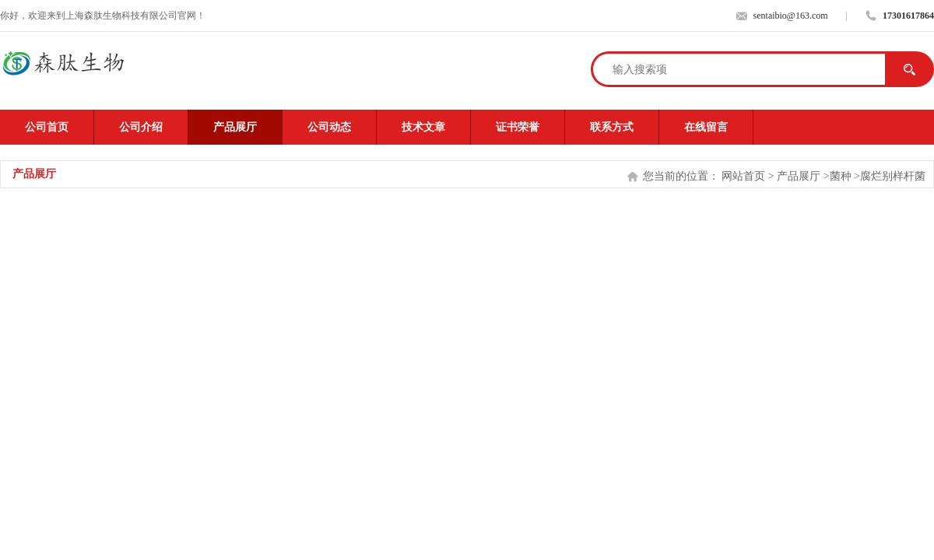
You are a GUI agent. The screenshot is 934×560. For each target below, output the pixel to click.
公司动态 (329, 127)
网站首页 (743, 176)
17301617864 (908, 16)
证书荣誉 (518, 127)
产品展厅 (235, 127)
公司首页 (47, 127)
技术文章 (423, 127)
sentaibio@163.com (791, 16)
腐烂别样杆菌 (893, 176)
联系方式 (612, 127)
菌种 (841, 176)
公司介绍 (141, 127)
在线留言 (706, 127)
